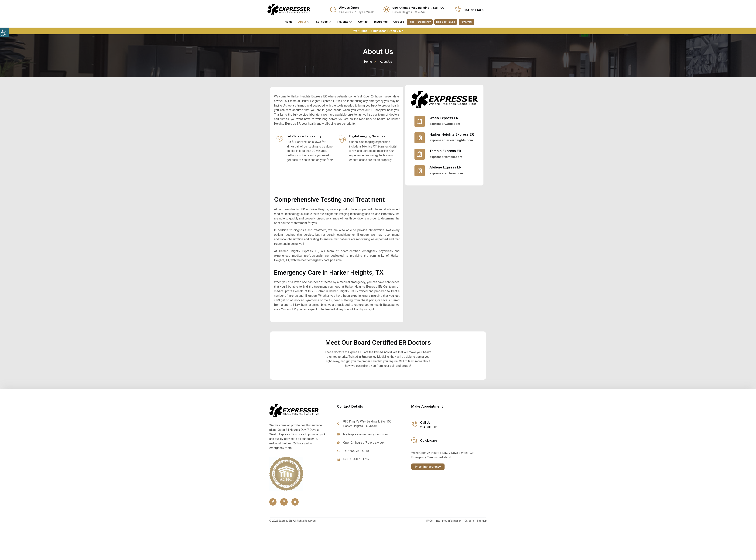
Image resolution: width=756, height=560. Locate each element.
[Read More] (444, 121)
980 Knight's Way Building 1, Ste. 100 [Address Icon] (418, 8)
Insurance (381, 22)
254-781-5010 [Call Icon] (474, 10)
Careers (398, 22)
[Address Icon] (387, 9)
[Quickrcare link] (414, 440)
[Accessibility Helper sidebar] (5, 32)
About (304, 22)
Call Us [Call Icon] (425, 423)
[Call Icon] (458, 9)
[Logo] (289, 9)
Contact (363, 22)
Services (324, 22)
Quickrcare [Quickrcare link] (429, 441)
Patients (345, 22)
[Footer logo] (298, 411)
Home (289, 22)
